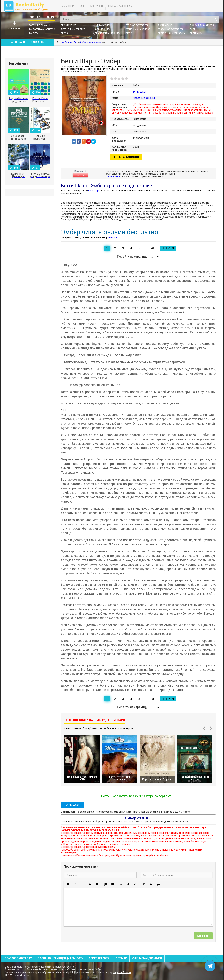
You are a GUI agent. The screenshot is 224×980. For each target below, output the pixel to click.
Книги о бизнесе (102, 25)
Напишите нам (114, 176)
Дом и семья (165, 25)
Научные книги (102, 29)
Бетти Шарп (140, 92)
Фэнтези (34, 33)
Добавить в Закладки (28, 42)
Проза (64, 33)
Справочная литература (171, 33)
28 (152, 248)
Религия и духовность (138, 29)
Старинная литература (171, 29)
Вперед (168, 248)
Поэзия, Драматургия (202, 25)
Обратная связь (100, 958)
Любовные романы (39, 25)
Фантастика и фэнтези (42, 29)
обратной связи (122, 972)
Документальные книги (107, 33)
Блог (82, 6)
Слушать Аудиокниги (120, 6)
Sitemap (121, 958)
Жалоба (80, 175)
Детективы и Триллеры (74, 29)
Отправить (203, 936)
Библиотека (68, 6)
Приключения (69, 25)
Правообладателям (19, 958)
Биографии (97, 6)
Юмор (129, 33)
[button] (68, 884)
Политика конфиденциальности (61, 958)
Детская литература (137, 25)
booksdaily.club (28, 6)
